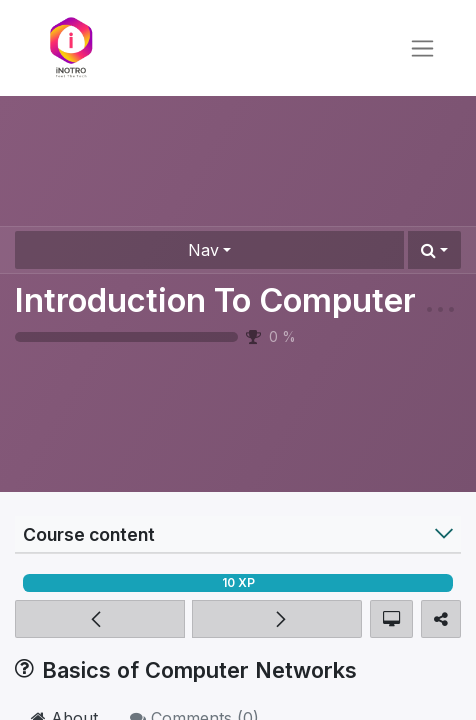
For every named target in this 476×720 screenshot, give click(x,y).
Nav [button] (203, 250)
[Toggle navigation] (422, 48)
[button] (434, 250)
